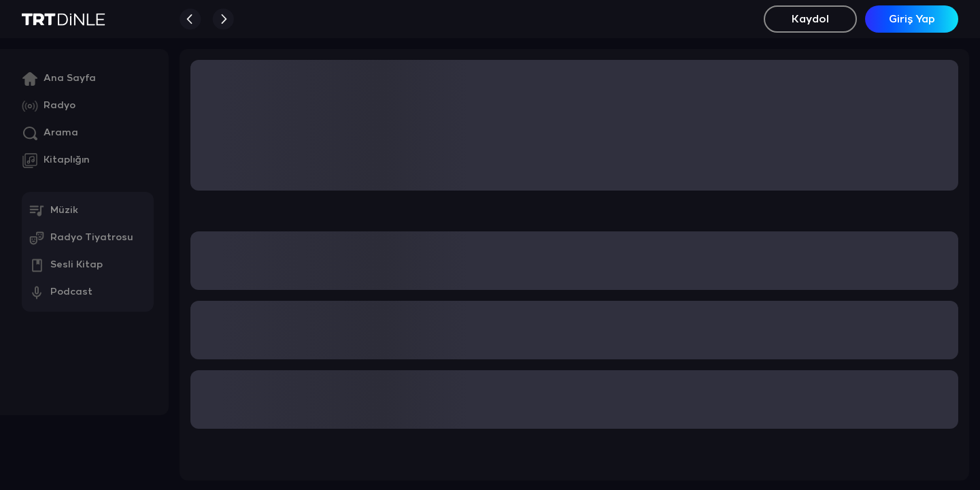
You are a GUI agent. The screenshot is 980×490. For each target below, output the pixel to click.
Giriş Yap (912, 19)
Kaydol (810, 19)
